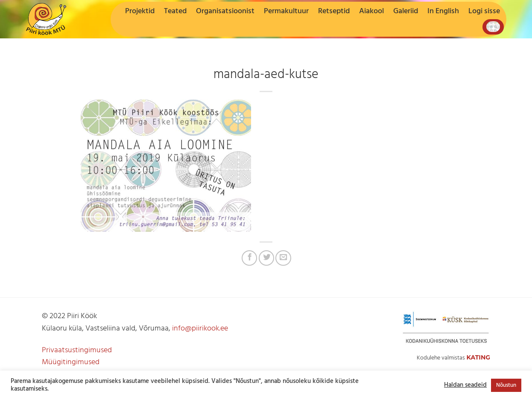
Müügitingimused (71, 362)
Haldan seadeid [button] (465, 386)
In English (443, 11)
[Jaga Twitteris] (266, 258)
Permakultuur (286, 11)
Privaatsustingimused (77, 350)
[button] (484, 12)
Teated (175, 11)
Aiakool (371, 11)
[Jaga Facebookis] (249, 258)
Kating (478, 357)
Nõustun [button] (506, 385)
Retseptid (334, 11)
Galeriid (406, 11)
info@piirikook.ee (200, 329)
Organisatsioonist (225, 11)
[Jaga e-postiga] (283, 258)
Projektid (140, 11)
